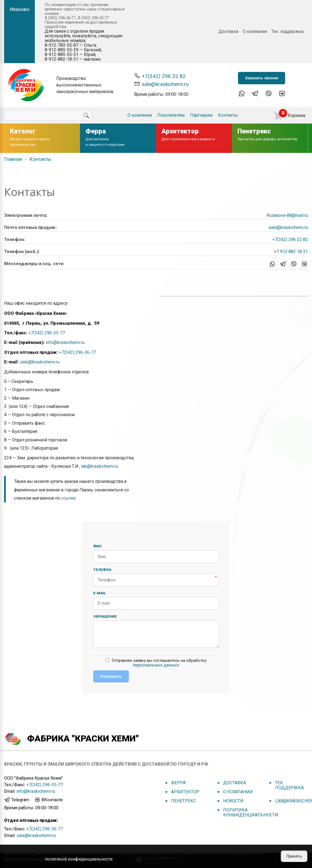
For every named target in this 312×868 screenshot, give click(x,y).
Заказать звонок (261, 78)
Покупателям (171, 115)
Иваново (19, 9)
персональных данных (156, 665)
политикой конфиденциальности (79, 859)
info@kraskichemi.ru (65, 342)
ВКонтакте (49, 800)
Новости (233, 801)
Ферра (178, 783)
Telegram (17, 800)
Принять (294, 856)
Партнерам (201, 115)
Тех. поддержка (287, 31)
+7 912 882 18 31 (291, 252)
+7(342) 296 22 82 (160, 76)
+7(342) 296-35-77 (47, 333)
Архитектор (185, 792)
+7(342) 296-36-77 (78, 352)
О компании (255, 31)
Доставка (228, 31)
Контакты (228, 115)
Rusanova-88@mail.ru (287, 215)
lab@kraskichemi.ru (100, 466)
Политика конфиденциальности (251, 812)
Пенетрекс (184, 801)
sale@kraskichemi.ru (161, 84)
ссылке (68, 498)
